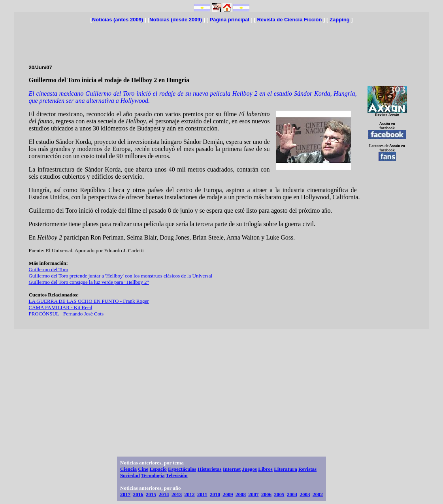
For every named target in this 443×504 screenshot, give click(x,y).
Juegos (249, 469)
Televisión (176, 475)
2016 (138, 494)
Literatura (285, 469)
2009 (228, 494)
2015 (151, 494)
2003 (305, 494)
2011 (202, 494)
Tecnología (153, 475)
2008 (241, 494)
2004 (292, 494)
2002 (318, 494)
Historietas (210, 469)
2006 (266, 494)
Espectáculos (182, 469)
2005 (279, 494)
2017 (125, 494)
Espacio (158, 469)
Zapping (340, 20)
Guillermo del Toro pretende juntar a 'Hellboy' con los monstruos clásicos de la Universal (120, 276)
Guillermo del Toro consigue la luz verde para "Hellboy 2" (89, 282)
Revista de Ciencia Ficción (289, 20)
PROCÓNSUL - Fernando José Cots (66, 314)
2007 (253, 494)
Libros (265, 469)
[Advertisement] (222, 40)
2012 (190, 494)
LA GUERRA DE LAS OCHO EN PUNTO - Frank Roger (89, 301)
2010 (215, 494)
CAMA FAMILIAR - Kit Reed (60, 307)
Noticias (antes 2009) (118, 20)
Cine (143, 469)
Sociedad (130, 475)
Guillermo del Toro (48, 269)
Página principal (230, 20)
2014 (164, 494)
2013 (177, 494)
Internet (232, 469)
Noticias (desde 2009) (176, 20)
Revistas (307, 469)
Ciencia (128, 469)
